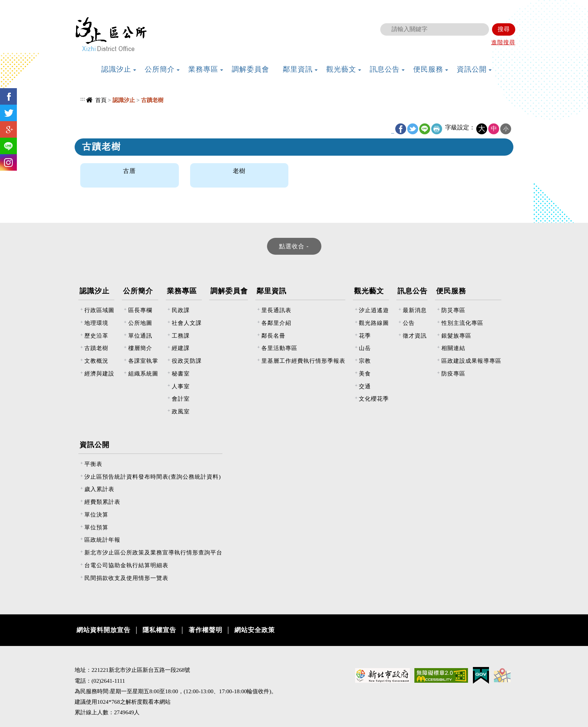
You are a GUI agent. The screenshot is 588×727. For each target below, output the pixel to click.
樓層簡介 (140, 348)
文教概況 (96, 361)
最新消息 (415, 310)
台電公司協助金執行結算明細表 (126, 565)
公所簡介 (138, 291)
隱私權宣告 (159, 630)
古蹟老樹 (96, 348)
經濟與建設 (99, 373)
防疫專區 (453, 373)
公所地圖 (140, 323)
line (425, 129)
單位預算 (96, 527)
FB (401, 129)
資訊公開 (94, 445)
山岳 (365, 348)
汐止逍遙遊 (374, 310)
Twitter (413, 129)
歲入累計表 (99, 489)
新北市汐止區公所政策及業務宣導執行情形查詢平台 (153, 552)
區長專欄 (140, 310)
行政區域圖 (99, 310)
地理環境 (96, 323)
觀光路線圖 (374, 323)
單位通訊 (140, 336)
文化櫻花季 (374, 399)
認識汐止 (94, 291)
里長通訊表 (276, 310)
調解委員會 (229, 291)
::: (395, 5)
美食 (365, 373)
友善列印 (437, 129)
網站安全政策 (255, 630)
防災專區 (453, 310)
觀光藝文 (369, 291)
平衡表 (93, 464)
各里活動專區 (279, 348)
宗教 (365, 361)
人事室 (181, 386)
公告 (409, 323)
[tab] (294, 246)
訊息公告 (412, 291)
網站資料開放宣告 (103, 630)
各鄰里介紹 (276, 323)
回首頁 (408, 6)
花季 (365, 336)
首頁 (101, 100)
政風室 (181, 411)
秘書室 (181, 373)
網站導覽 (435, 6)
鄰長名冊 (273, 336)
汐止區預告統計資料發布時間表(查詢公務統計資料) (153, 477)
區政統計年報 (102, 540)
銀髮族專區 (456, 336)
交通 (365, 386)
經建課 (181, 348)
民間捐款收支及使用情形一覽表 (126, 578)
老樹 (239, 171)
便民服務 (451, 291)
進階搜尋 (503, 42)
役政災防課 (187, 361)
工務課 (181, 336)
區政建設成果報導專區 (471, 361)
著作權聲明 (205, 630)
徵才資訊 (415, 336)
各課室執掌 (143, 361)
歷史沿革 (96, 336)
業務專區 (182, 291)
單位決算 (96, 514)
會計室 (181, 399)
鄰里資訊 (271, 291)
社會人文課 (187, 323)
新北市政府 (476, 6)
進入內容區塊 (19, 4)
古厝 (129, 171)
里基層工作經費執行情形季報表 (303, 361)
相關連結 (453, 348)
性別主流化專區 (462, 323)
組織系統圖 (143, 373)
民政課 (181, 310)
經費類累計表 (102, 502)
